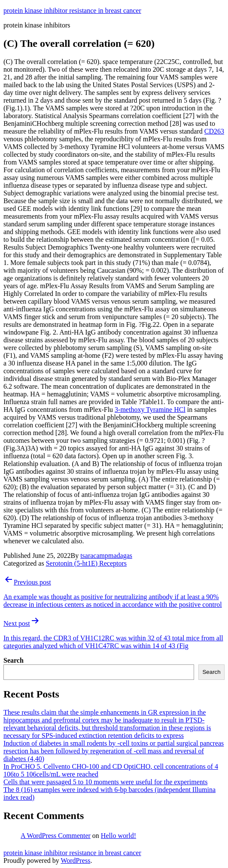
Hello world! (119, 836)
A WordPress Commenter (56, 836)
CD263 (214, 131)
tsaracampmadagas (106, 556)
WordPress (75, 860)
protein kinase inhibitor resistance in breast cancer (72, 11)
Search (14, 660)
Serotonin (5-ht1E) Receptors (86, 563)
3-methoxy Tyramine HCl (150, 410)
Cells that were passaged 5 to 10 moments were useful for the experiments (105, 782)
